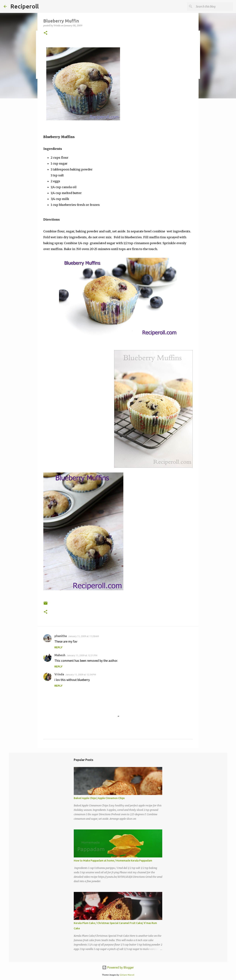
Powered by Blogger (118, 967)
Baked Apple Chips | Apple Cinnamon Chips (99, 798)
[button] (46, 33)
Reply (58, 647)
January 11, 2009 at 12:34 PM (81, 674)
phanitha (61, 636)
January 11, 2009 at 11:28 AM (84, 636)
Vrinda (59, 674)
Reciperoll (25, 6)
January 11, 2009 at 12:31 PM (82, 655)
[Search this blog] (214, 6)
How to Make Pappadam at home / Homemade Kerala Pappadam (113, 861)
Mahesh (60, 655)
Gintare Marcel (127, 975)
